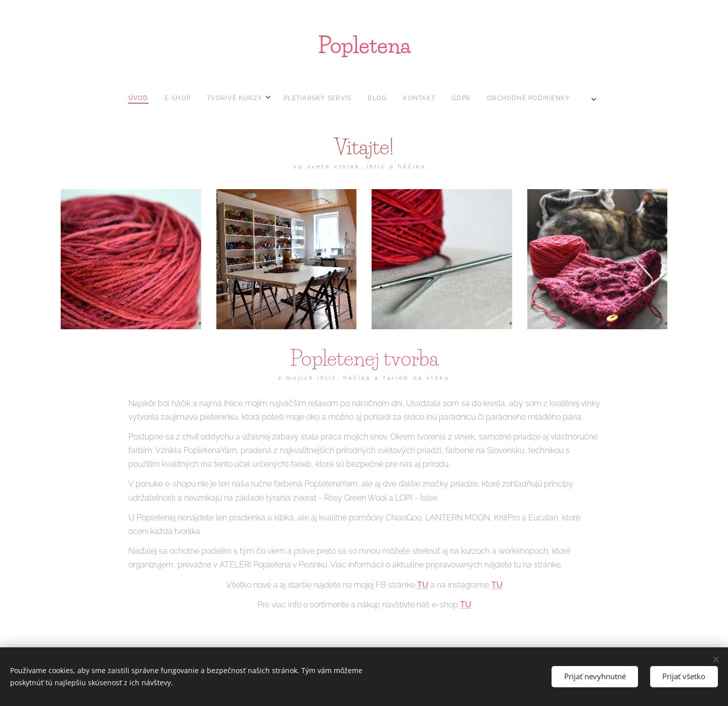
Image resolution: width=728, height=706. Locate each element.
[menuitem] (301, 98)
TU (423, 584)
